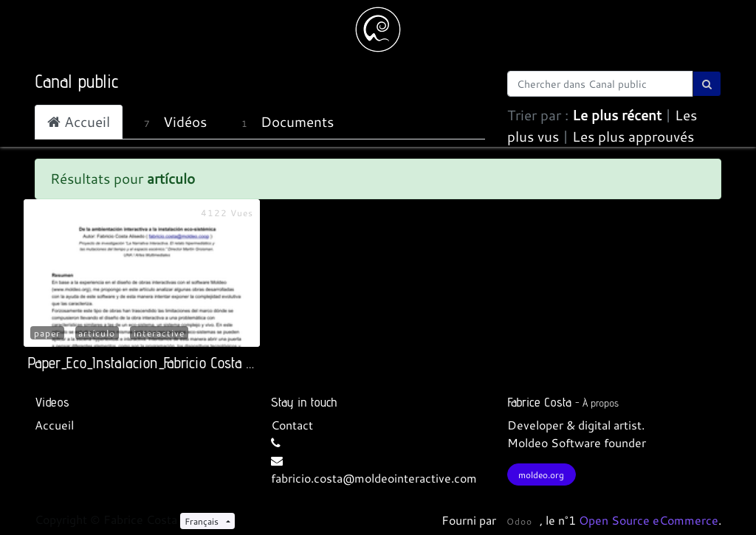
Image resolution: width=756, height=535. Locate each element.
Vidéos (173, 121)
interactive (159, 333)
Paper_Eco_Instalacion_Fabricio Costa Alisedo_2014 (175, 363)
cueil (61, 425)
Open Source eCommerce (649, 520)
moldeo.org (541, 474)
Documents (284, 121)
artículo (97, 333)
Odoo (519, 521)
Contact (292, 425)
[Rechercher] (707, 84)
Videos (52, 402)
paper (47, 333)
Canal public (76, 81)
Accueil (79, 121)
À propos (601, 403)
